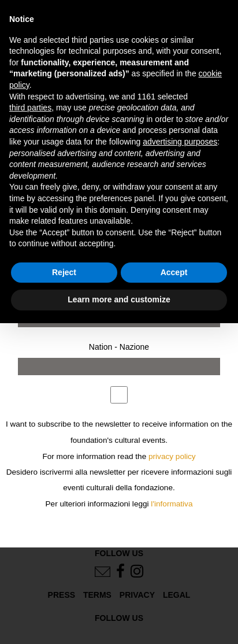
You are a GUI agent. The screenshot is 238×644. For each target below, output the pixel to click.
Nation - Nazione (119, 347)
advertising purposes (180, 142)
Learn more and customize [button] (119, 299)
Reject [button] (64, 272)
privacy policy (172, 456)
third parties (30, 108)
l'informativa (172, 504)
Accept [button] (174, 272)
